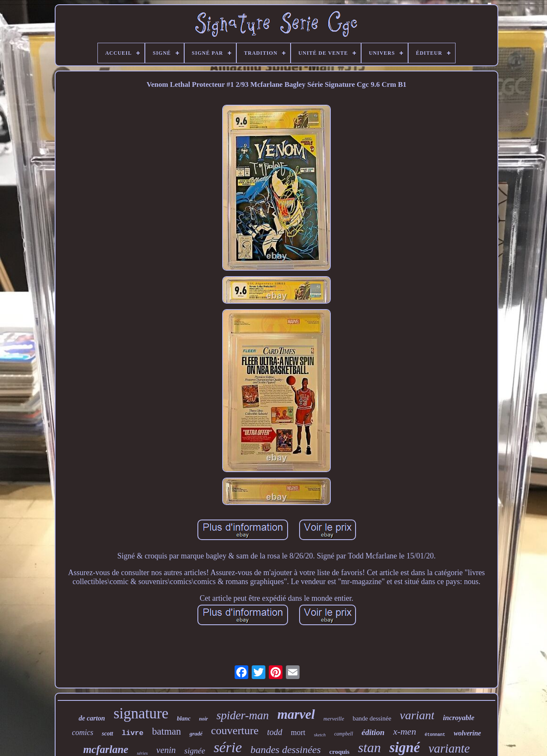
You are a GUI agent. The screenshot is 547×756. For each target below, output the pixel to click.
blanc (184, 719)
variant (417, 715)
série (228, 747)
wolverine (468, 733)
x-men (405, 731)
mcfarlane (106, 749)
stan (369, 747)
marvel (296, 714)
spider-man (243, 715)
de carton (92, 718)
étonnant (435, 735)
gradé (196, 734)
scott (107, 734)
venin (166, 750)
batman (167, 731)
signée (195, 751)
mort (298, 732)
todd (275, 732)
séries (142, 753)
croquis (340, 752)
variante (449, 748)
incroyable (459, 718)
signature (141, 713)
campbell (344, 734)
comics (82, 732)
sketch (320, 735)
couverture (235, 731)
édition (373, 732)
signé (405, 747)
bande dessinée (372, 718)
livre (133, 733)
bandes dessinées (286, 750)
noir (204, 719)
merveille (334, 719)
